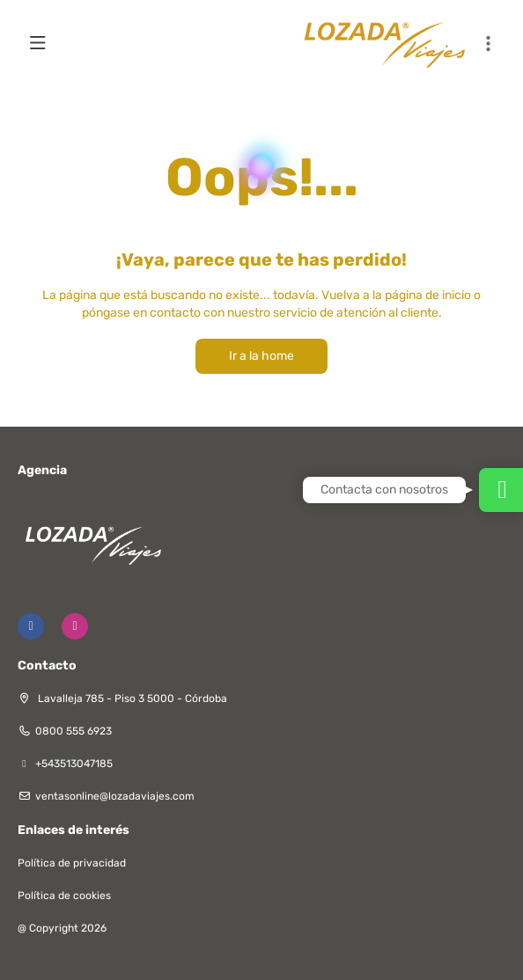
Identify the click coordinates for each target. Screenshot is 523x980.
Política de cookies (64, 896)
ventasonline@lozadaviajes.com (115, 796)
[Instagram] (75, 626)
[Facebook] (31, 626)
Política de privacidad (72, 863)
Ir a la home (261, 356)
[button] (488, 44)
